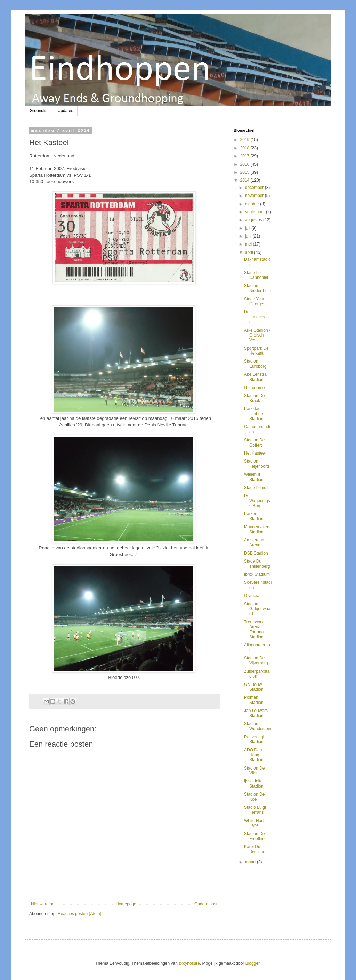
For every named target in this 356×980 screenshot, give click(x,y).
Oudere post (206, 904)
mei (249, 244)
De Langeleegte (257, 317)
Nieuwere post (44, 904)
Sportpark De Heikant (256, 351)
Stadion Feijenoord (257, 464)
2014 (245, 180)
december (255, 188)
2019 (245, 140)
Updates (66, 111)
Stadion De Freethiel (255, 836)
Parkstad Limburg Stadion (254, 414)
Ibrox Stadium (257, 574)
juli (248, 228)
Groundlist (39, 111)
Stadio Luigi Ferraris (255, 810)
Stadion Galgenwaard (257, 609)
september (256, 212)
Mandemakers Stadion (257, 529)
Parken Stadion (254, 516)
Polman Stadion (254, 700)
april (250, 252)
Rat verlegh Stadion (255, 739)
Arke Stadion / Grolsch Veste (257, 335)
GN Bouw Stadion (254, 687)
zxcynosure (189, 963)
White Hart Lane (254, 823)
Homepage (126, 904)
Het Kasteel (255, 453)
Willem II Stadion (254, 477)
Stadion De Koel (254, 797)
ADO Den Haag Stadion (254, 755)
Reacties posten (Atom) (79, 914)
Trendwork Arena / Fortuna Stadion (254, 629)
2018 (245, 148)
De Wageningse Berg (257, 501)
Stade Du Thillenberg (257, 564)
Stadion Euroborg (255, 364)
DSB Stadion (256, 553)
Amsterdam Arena (255, 542)
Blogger (253, 963)
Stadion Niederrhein (257, 288)
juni (249, 236)
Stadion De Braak (254, 398)
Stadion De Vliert (254, 771)
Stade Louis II (257, 488)
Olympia (252, 596)
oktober (253, 204)
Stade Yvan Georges (255, 301)
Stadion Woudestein (258, 726)
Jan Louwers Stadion (256, 713)
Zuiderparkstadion (257, 674)
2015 (245, 172)
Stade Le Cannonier (256, 275)
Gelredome (254, 388)
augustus (254, 220)
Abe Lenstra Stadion (255, 377)
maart (251, 862)
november (255, 196)
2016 (245, 164)
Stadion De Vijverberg (256, 661)
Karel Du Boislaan (255, 849)
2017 (245, 156)
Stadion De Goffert (254, 442)
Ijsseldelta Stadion (254, 783)
